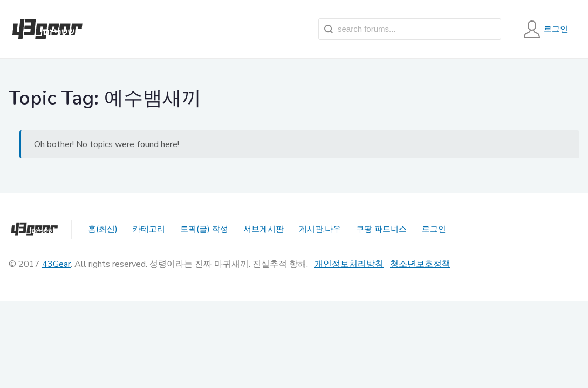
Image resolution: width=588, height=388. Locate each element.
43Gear (56, 264)
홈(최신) (103, 229)
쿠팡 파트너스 (381, 229)
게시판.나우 (320, 229)
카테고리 (149, 229)
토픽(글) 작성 (204, 229)
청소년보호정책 (420, 264)
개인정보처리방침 (349, 264)
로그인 (434, 229)
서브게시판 (264, 229)
